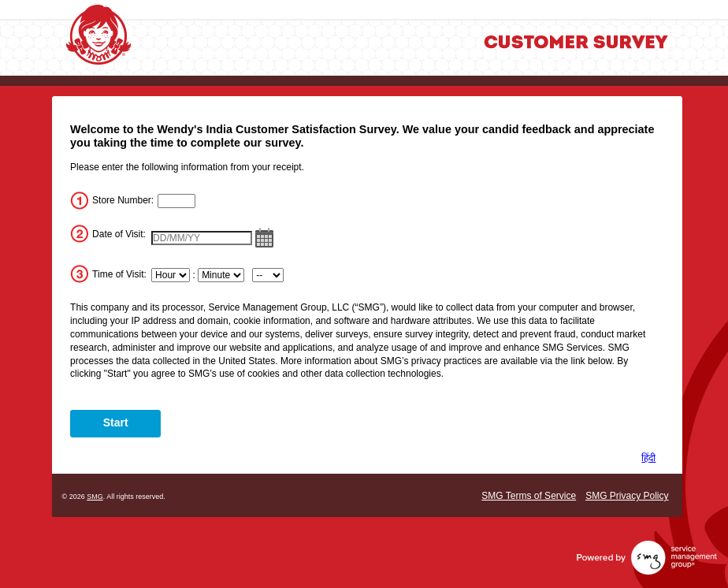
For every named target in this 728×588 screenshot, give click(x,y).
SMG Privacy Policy (627, 496)
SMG (95, 497)
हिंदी (648, 458)
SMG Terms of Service (529, 496)
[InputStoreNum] (176, 201)
